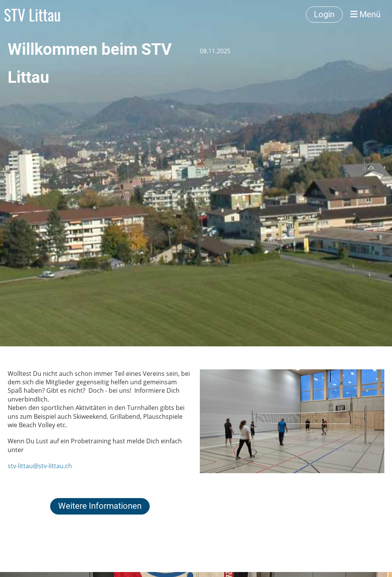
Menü (365, 14)
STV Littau (32, 15)
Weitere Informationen (100, 506)
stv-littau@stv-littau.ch (40, 466)
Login (324, 14)
